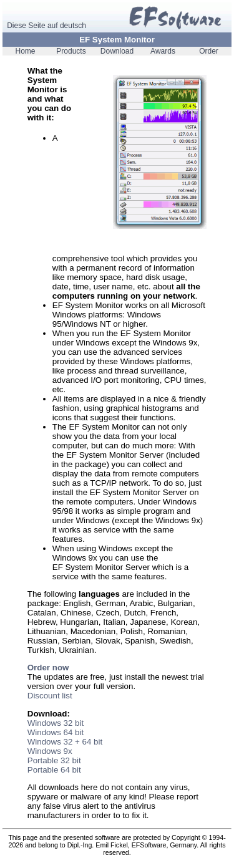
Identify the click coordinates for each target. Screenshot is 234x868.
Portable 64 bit (54, 770)
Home (25, 51)
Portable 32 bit (54, 760)
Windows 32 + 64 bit (65, 742)
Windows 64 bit (56, 732)
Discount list (50, 696)
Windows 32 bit (56, 723)
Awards (163, 51)
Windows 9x (50, 751)
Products (71, 51)
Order (209, 51)
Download (117, 51)
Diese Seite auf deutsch (46, 26)
